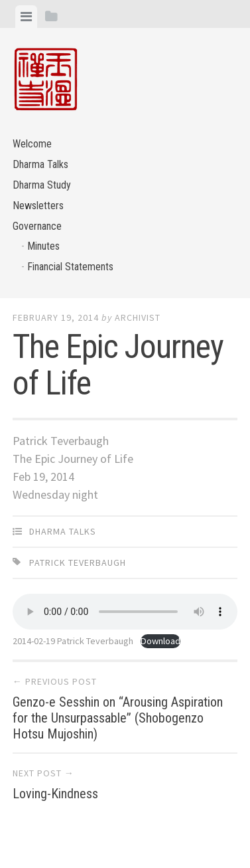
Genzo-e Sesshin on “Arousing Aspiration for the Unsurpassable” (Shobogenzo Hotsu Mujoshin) (118, 718)
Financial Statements (70, 267)
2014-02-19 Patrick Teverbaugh (73, 641)
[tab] (26, 17)
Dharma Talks (40, 164)
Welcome (32, 144)
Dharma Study (42, 185)
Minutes (43, 246)
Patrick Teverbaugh (78, 563)
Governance (37, 226)
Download (160, 641)
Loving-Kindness (55, 794)
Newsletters (38, 206)
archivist (138, 317)
